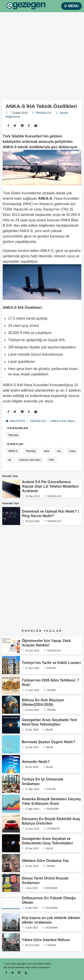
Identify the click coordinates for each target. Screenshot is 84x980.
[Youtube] (26, 973)
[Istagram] (19, 973)
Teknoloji (13, 435)
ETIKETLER (15, 444)
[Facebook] (6, 973)
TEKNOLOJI (43, 113)
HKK (51, 460)
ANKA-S (13, 451)
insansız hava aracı (30, 460)
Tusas (72, 451)
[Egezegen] (13, 973)
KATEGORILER (18, 428)
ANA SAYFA (15, 421)
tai (10, 460)
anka (46, 451)
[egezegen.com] (26, 6)
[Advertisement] (42, 58)
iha (59, 451)
